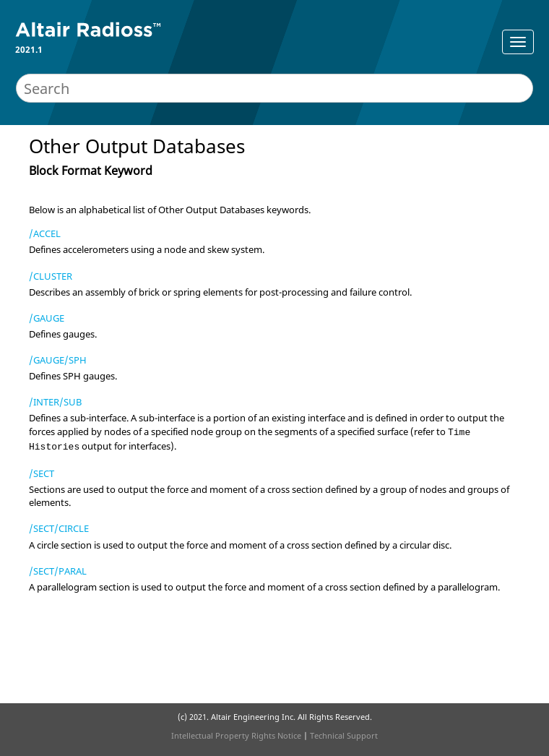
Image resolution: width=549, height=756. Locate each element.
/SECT (42, 473)
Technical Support (344, 735)
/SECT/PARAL (58, 571)
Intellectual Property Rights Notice (236, 735)
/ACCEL (45, 233)
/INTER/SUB (55, 402)
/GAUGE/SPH (58, 360)
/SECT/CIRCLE (59, 528)
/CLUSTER (51, 276)
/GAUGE (47, 318)
